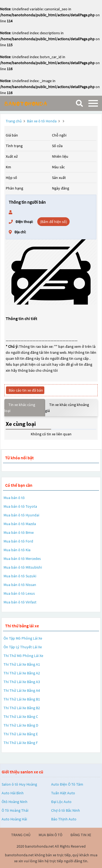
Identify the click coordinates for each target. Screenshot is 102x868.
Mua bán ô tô (14, 498)
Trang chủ (14, 121)
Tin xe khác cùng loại (20, 408)
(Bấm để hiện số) (53, 222)
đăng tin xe (81, 835)
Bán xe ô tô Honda (42, 121)
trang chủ (21, 835)
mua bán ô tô (50, 835)
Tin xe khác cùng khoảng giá (67, 408)
